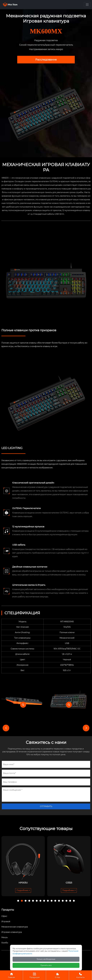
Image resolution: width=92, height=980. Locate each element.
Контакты (80, 975)
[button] (86, 728)
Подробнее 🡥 (23, 890)
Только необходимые (46, 959)
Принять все (46, 965)
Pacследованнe (46, 60)
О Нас (57, 975)
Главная (11, 975)
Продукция (34, 975)
